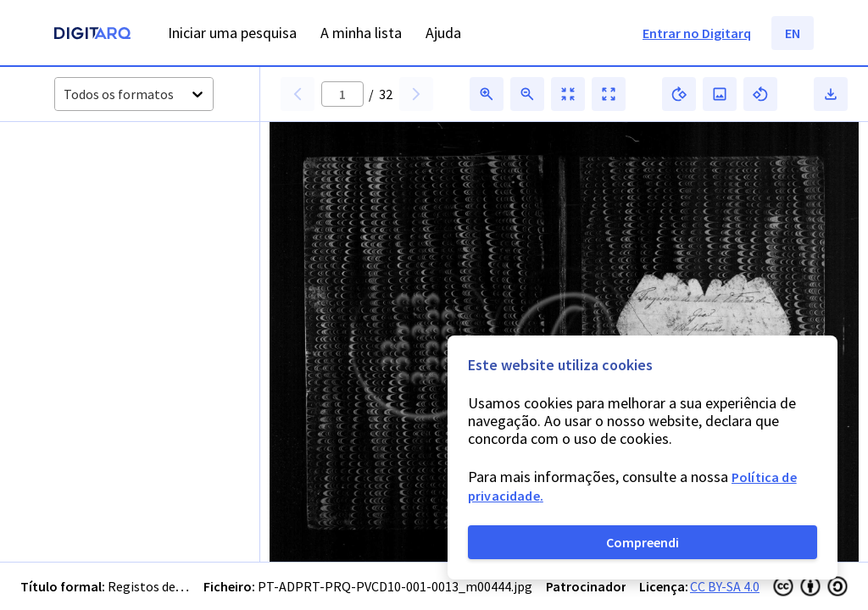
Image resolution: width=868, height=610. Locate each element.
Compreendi (643, 542)
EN (793, 33)
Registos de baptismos (174, 586)
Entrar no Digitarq (697, 33)
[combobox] (65, 94)
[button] (92, 180)
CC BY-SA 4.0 (725, 586)
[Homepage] (92, 35)
